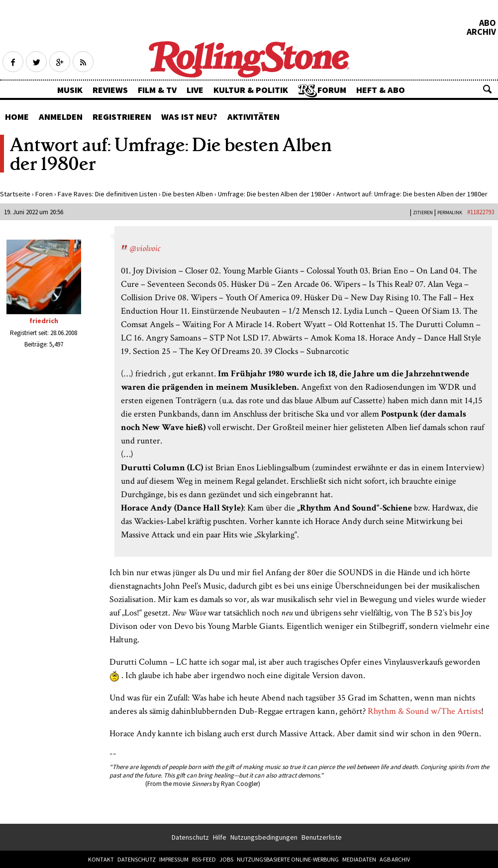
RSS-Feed (204, 859)
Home (17, 117)
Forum (332, 90)
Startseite (15, 194)
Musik (70, 90)
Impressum (174, 859)
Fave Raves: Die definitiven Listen (107, 194)
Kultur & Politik (251, 90)
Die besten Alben (188, 194)
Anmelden (61, 117)
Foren (44, 194)
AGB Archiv (395, 859)
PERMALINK (450, 213)
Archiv (481, 32)
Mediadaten (359, 859)
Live (195, 90)
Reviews (110, 90)
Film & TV (157, 90)
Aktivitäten (253, 117)
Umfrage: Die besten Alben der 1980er (275, 194)
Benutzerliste (322, 837)
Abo (488, 23)
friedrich (44, 321)
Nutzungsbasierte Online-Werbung (288, 859)
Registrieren (122, 117)
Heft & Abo (381, 90)
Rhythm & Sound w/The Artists (424, 711)
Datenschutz (190, 837)
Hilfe (220, 837)
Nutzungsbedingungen (264, 837)
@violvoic (145, 248)
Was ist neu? (189, 117)
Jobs (226, 859)
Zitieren (423, 213)
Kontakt (101, 859)
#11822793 (481, 212)
